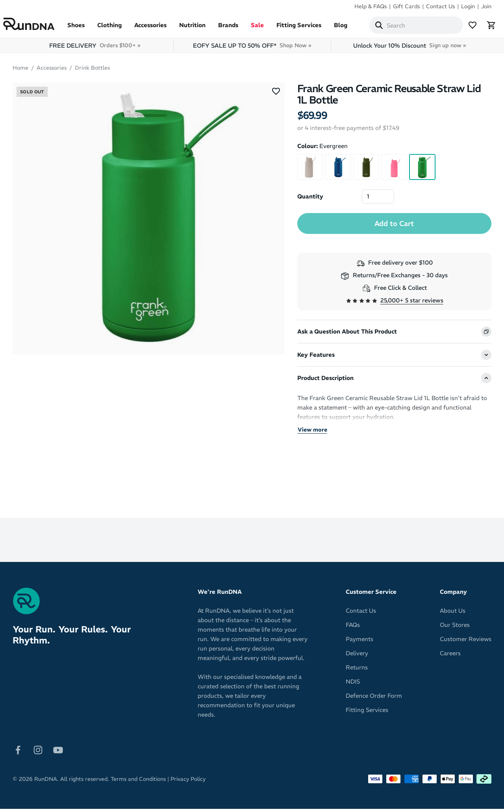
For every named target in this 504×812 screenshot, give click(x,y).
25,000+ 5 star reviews (412, 303)
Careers (450, 656)
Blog (350, 28)
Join (486, 6)
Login (468, 6)
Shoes (85, 28)
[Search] (388, 27)
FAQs (353, 628)
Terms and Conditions (138, 782)
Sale (267, 28)
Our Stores (455, 628)
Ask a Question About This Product (347, 335)
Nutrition (202, 28)
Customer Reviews (466, 642)
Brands (238, 28)
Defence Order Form (374, 699)
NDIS (353, 685)
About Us (453, 614)
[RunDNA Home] (38, 26)
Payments (359, 642)
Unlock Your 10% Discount (409, 49)
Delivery (357, 656)
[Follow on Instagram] (38, 753)
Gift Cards (406, 6)
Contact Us (440, 6)
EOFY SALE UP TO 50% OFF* (252, 49)
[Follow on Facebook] (18, 753)
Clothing (119, 28)
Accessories (160, 28)
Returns (357, 670)
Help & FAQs (371, 6)
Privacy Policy (188, 782)
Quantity (310, 199)
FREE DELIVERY (95, 49)
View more (312, 433)
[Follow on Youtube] (58, 753)
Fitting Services (308, 28)
